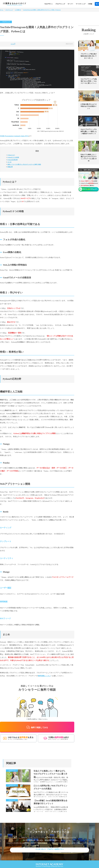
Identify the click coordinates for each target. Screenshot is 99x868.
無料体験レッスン (44, 676)
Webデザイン (49, 4)
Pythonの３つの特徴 (13, 157)
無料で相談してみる (37, 725)
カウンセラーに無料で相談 (24, 164)
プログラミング (60, 4)
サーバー (70, 4)
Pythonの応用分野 (13, 160)
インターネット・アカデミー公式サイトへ (49, 847)
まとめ (9, 162)
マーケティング (81, 4)
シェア (13, 44)
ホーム (2, 10)
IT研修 (90, 4)
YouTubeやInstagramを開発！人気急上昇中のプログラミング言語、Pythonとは (42, 10)
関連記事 (10, 167)
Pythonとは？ (11, 155)
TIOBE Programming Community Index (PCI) (14, 136)
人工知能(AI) (18, 10)
